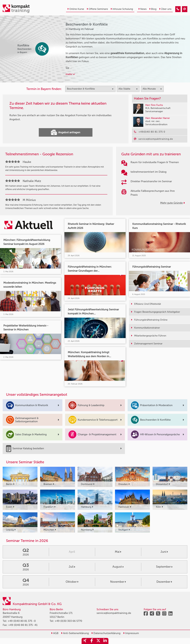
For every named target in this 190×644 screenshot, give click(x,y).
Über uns (165, 9)
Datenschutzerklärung (106, 633)
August (118, 567)
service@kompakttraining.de (114, 613)
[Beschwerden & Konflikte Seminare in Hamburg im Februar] (178, 9)
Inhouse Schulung (122, 9)
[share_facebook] (92, 641)
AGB (55, 633)
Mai (118, 552)
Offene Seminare (97, 9)
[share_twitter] (98, 641)
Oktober (72, 582)
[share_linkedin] (105, 641)
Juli (72, 567)
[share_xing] (85, 641)
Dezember (164, 582)
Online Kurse (76, 9)
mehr (70, 74)
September (164, 567)
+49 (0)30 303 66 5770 (68, 621)
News (142, 9)
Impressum (131, 633)
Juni (164, 552)
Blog (153, 9)
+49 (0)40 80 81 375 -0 (22, 621)
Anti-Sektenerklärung (75, 633)
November (118, 582)
